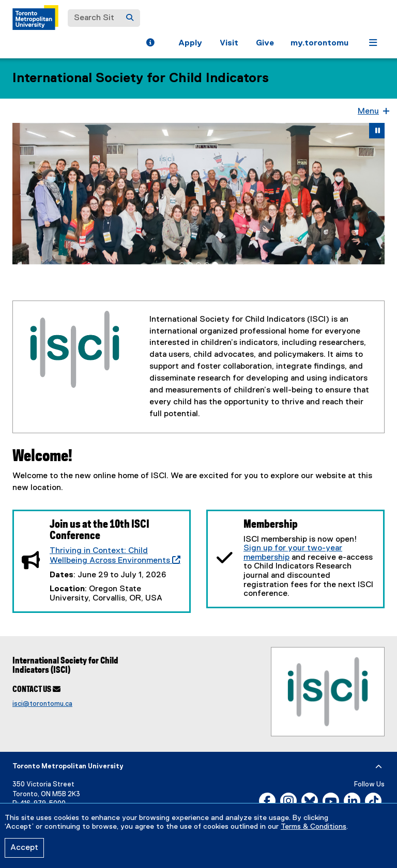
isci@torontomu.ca (42, 704)
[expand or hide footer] (379, 767)
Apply (190, 43)
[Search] (130, 18)
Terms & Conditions (314, 827)
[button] (150, 44)
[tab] (182, 265)
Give (265, 43)
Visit (229, 43)
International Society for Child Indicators (141, 78)
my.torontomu (319, 43)
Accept (24, 848)
